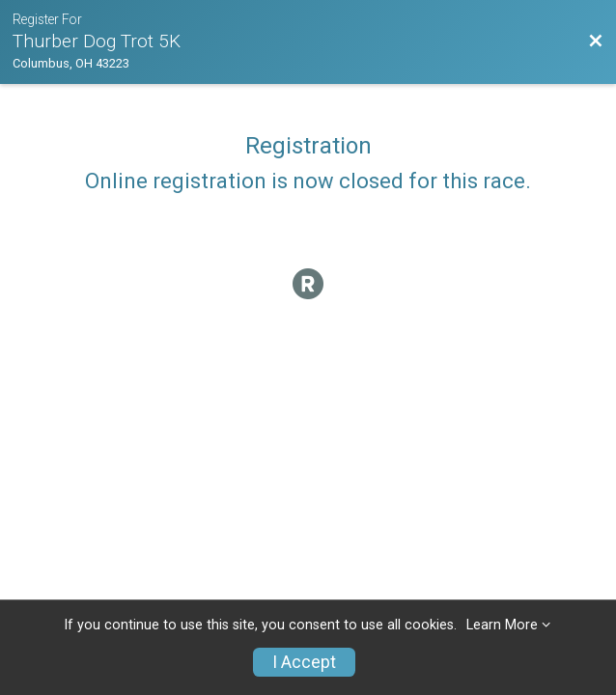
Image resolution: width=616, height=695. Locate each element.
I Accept (304, 662)
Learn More (502, 625)
